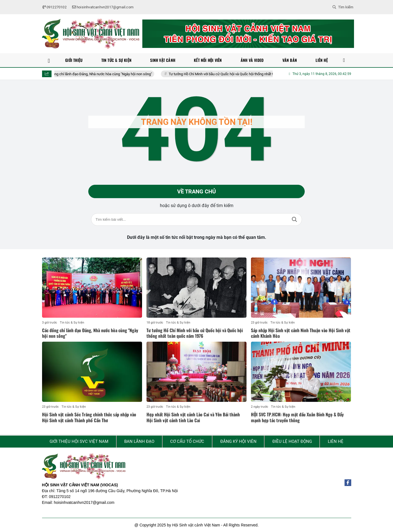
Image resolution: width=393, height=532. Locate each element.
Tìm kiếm (294, 219)
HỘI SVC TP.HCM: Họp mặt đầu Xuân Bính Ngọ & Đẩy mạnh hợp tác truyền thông (297, 417)
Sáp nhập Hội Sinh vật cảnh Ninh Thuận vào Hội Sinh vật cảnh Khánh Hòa (301, 333)
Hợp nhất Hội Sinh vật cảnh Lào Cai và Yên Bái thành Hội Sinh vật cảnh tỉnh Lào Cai (193, 417)
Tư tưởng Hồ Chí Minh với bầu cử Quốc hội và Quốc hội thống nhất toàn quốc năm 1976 (240, 74)
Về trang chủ (196, 191)
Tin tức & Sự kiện (72, 323)
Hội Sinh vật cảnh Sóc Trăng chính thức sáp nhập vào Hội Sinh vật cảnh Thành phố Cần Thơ (89, 417)
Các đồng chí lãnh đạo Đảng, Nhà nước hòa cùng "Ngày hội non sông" (101, 74)
